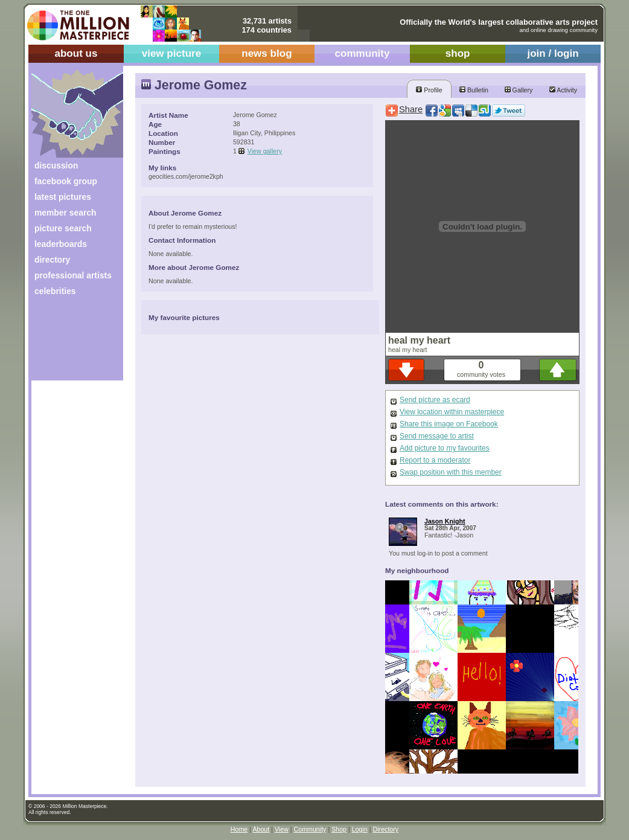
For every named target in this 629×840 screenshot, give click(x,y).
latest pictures (63, 197)
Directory (386, 829)
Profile (429, 90)
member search (65, 213)
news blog (267, 53)
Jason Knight (445, 521)
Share (411, 109)
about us (76, 53)
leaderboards (61, 244)
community (362, 53)
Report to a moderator (435, 460)
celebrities (55, 291)
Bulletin (474, 90)
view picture (172, 53)
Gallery (519, 90)
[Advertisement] (69, 343)
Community (310, 829)
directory (52, 260)
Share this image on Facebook (449, 424)
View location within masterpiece (452, 412)
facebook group (66, 181)
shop (458, 53)
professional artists (73, 275)
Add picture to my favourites (445, 448)
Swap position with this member (451, 472)
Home (239, 829)
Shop (339, 829)
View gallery (265, 151)
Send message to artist (437, 436)
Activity (563, 90)
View (282, 829)
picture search (63, 228)
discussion (56, 165)
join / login (553, 53)
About (261, 829)
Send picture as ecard (435, 400)
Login (360, 829)
